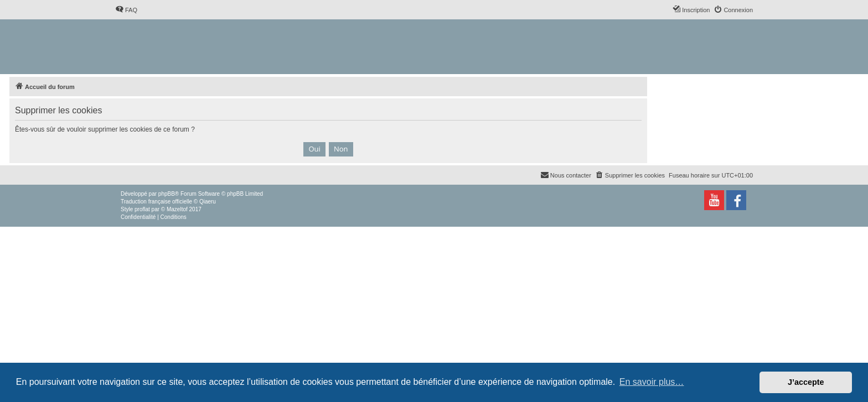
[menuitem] (126, 10)
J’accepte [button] (806, 382)
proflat (142, 209)
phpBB (167, 194)
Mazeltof (177, 209)
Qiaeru (208, 202)
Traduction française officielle (156, 202)
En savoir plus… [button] (652, 382)
